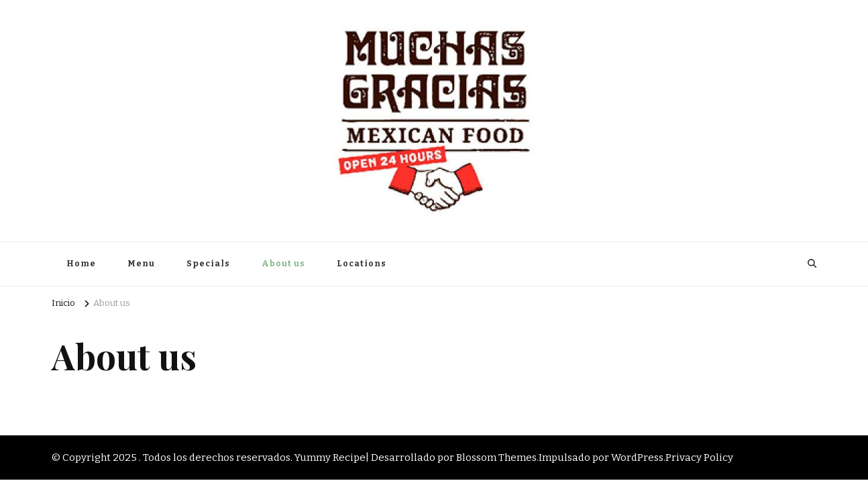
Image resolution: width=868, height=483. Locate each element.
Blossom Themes (496, 458)
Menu (141, 264)
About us (283, 264)
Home (81, 264)
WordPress (637, 458)
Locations (362, 264)
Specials (208, 264)
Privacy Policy (699, 458)
